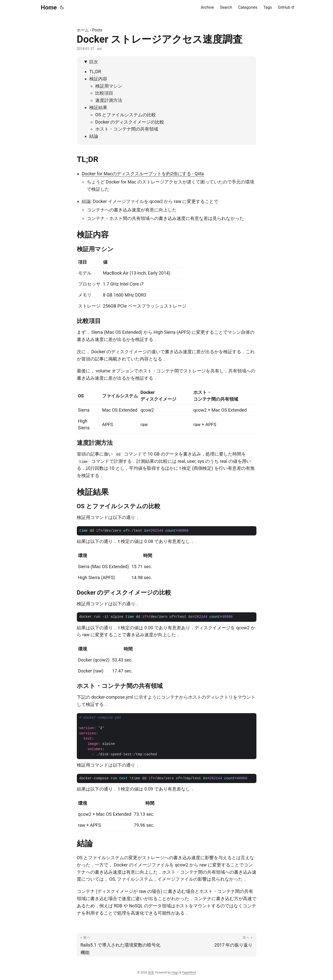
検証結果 (98, 107)
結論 (94, 136)
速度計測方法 (109, 100)
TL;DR (95, 72)
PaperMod (189, 973)
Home (49, 7)
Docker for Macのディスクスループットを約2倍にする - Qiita (143, 174)
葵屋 (151, 973)
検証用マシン (109, 86)
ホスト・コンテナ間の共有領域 (127, 129)
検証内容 (98, 79)
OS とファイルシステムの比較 (126, 115)
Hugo (175, 973)
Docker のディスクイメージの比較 (130, 122)
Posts (97, 30)
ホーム (83, 30)
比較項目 (104, 93)
